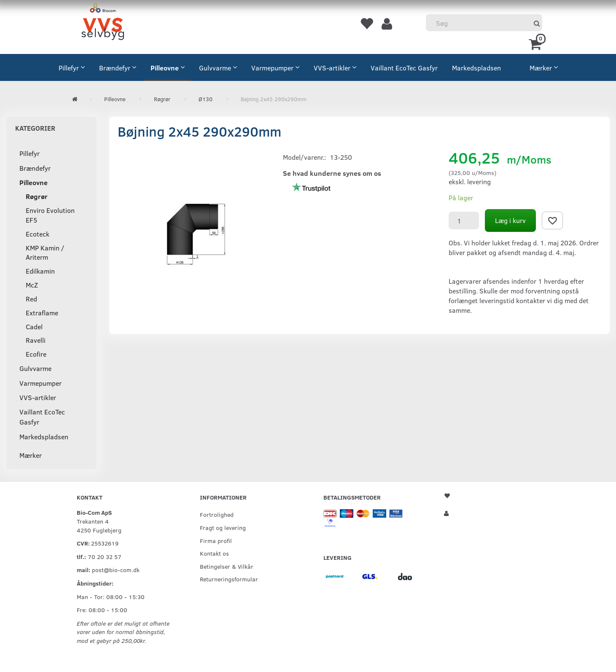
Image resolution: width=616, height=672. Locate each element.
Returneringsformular (229, 579)
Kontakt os (214, 553)
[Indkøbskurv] (537, 43)
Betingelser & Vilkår (227, 566)
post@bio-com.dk (116, 570)
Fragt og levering (223, 527)
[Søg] (537, 23)
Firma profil (216, 540)
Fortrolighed (217, 514)
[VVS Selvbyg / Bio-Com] (103, 23)
